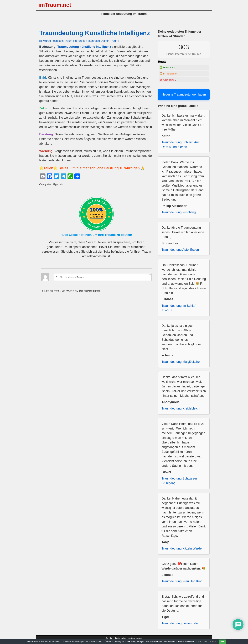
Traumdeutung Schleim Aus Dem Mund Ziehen (180, 145)
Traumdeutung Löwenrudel (180, 623)
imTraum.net (55, 5)
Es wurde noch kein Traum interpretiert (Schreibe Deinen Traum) (79, 41)
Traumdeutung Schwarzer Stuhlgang (179, 481)
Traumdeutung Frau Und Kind (182, 581)
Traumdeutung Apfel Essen (180, 250)
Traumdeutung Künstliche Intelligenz (95, 33)
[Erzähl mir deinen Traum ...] (102, 277)
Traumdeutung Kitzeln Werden (182, 548)
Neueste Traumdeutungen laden (184, 94)
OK (223, 642)
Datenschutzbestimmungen (129, 638)
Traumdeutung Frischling (179, 212)
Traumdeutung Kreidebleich (180, 408)
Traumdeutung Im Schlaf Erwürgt (178, 308)
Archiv (109, 638)
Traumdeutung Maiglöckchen (181, 362)
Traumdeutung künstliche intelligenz (84, 47)
